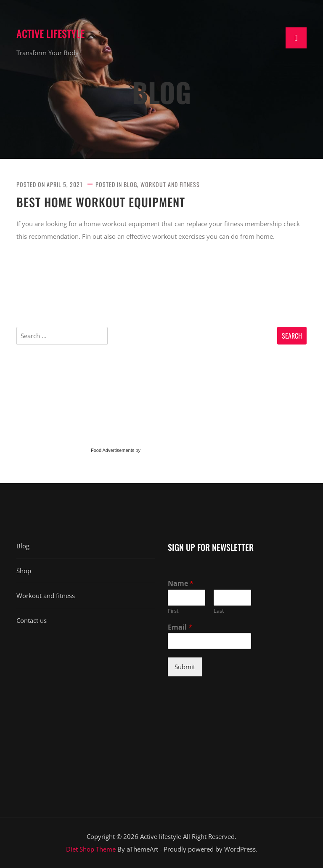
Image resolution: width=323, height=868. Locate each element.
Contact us (32, 620)
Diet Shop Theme (91, 849)
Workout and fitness (170, 184)
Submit (185, 667)
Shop (24, 571)
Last (219, 611)
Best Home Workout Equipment (101, 202)
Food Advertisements (113, 450)
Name (181, 584)
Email (180, 627)
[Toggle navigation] (296, 38)
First (173, 611)
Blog (130, 184)
